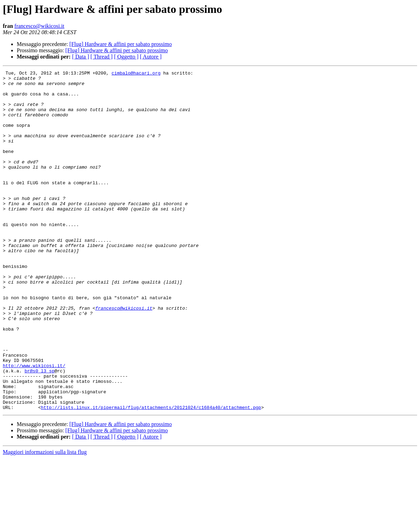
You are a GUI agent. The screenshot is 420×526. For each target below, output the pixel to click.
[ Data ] (81, 57)
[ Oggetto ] (126, 57)
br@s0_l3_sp (39, 431)
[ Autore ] (151, 57)
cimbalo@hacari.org (136, 74)
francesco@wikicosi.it (39, 26)
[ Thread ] (102, 57)
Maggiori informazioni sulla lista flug (45, 520)
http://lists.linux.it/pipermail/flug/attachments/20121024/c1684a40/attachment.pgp (151, 475)
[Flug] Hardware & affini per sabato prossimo (121, 44)
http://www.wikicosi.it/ (34, 425)
